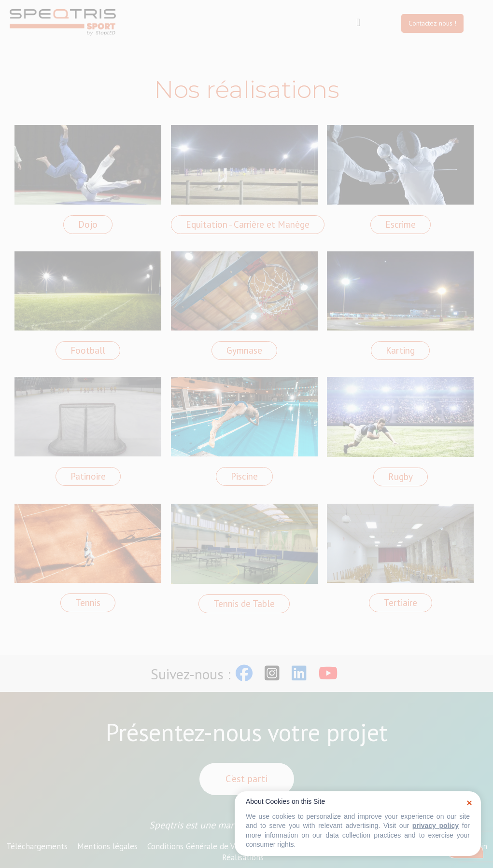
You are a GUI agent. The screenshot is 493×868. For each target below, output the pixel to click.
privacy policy (436, 826)
